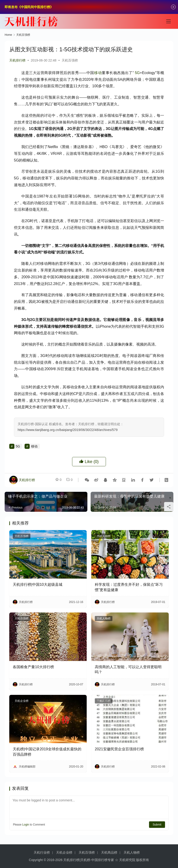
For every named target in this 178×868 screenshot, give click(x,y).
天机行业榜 (42, 852)
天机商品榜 (109, 852)
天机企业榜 (22, 701)
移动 (98, 73)
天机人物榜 (104, 536)
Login (26, 825)
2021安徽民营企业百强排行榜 (119, 749)
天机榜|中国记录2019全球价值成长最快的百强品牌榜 (47, 752)
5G (137, 73)
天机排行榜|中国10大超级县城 (38, 585)
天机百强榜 (70, 60)
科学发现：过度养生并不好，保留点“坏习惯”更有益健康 (129, 587)
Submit (157, 825)
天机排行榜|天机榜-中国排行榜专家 (89, 860)
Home (8, 35)
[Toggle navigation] (168, 21)
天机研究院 (127, 860)
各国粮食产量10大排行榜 (33, 667)
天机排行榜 (17, 60)
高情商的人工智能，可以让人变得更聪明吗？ (128, 669)
